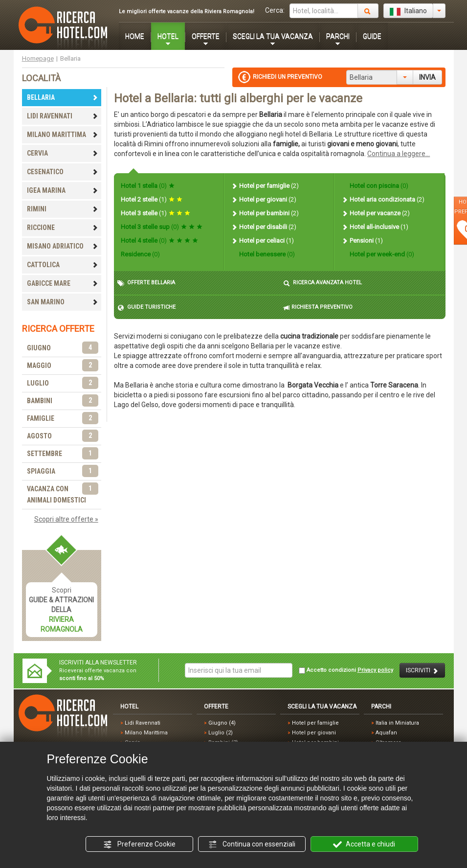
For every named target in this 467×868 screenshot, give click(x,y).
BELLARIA (63, 97)
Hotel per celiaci (262, 240)
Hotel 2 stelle (152, 199)
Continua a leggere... (399, 154)
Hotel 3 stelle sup (162, 227)
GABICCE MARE (63, 283)
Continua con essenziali (252, 845)
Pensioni (362, 240)
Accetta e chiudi (364, 845)
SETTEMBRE (63, 454)
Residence (140, 254)
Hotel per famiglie (265, 186)
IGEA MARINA (63, 190)
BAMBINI (63, 401)
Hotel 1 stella (148, 186)
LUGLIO (63, 383)
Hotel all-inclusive (375, 227)
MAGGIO (63, 366)
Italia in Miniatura (397, 723)
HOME (135, 36)
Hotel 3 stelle (156, 213)
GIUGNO (63, 348)
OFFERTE (206, 36)
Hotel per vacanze (376, 213)
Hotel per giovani (264, 199)
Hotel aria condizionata (383, 199)
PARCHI (338, 36)
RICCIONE (63, 228)
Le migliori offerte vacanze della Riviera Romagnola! (187, 11)
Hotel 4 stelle (159, 240)
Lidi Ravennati (143, 723)
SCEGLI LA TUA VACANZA (273, 36)
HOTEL (168, 36)
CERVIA (63, 153)
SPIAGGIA (63, 471)
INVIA (427, 77)
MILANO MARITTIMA (63, 135)
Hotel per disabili (264, 227)
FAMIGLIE (63, 419)
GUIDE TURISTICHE (146, 308)
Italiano (408, 11)
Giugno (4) (222, 723)
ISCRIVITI (422, 671)
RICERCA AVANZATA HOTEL (322, 283)
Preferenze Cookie (139, 845)
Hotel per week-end (381, 254)
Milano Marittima (146, 733)
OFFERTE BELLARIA (146, 283)
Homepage (38, 58)
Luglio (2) (221, 733)
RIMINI (63, 209)
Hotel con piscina (378, 186)
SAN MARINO (63, 302)
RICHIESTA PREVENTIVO (318, 308)
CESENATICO (63, 172)
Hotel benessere (266, 254)
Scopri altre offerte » (66, 519)
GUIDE (372, 36)
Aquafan (386, 733)
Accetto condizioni (346, 670)
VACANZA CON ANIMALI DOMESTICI (63, 494)
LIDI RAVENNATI (63, 116)
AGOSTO (63, 436)
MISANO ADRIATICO (63, 246)
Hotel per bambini (265, 213)
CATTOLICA (63, 265)
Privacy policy (375, 670)
